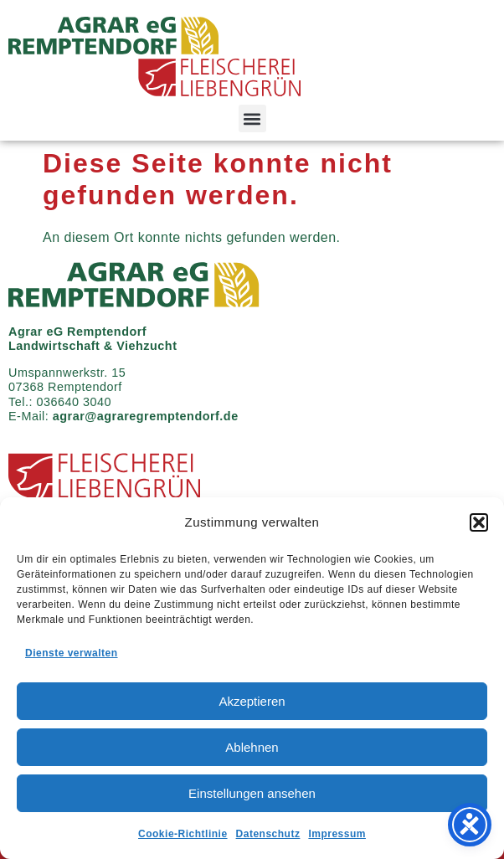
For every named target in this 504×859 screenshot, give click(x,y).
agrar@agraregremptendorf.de (146, 416)
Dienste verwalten (72, 653)
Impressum (337, 834)
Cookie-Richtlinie (183, 834)
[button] (479, 522)
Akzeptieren (252, 701)
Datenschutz (268, 834)
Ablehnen (252, 747)
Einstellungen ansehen (252, 793)
